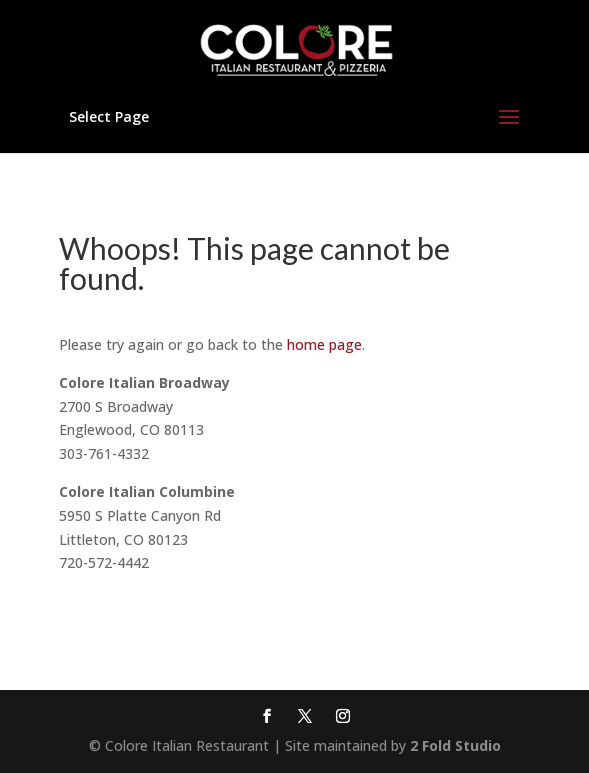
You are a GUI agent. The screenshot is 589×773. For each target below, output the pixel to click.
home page (324, 344)
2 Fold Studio (455, 745)
